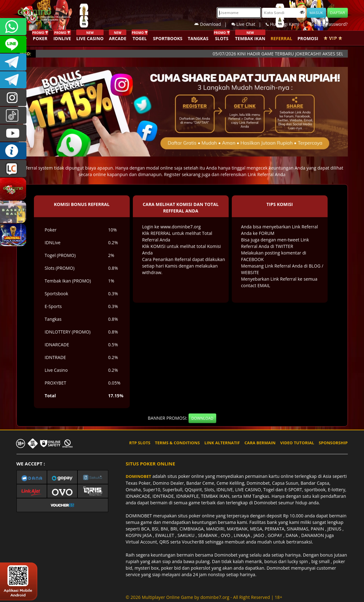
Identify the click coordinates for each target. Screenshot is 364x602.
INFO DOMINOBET (13, 151)
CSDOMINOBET (13, 44)
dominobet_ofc (13, 98)
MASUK (316, 13)
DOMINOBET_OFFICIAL (13, 80)
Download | (213, 24)
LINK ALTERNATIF (222, 443)
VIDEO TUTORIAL (297, 443)
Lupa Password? (329, 24)
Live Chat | (249, 24)
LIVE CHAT (13, 168)
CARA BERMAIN (260, 443)
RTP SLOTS (140, 443)
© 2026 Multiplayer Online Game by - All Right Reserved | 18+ (204, 597)
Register (172, 174)
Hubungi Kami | (288, 24)
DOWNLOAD (202, 418)
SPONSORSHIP (333, 443)
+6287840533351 (13, 27)
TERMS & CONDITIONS (177, 443)
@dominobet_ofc (13, 115)
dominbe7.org (215, 597)
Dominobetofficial (13, 62)
